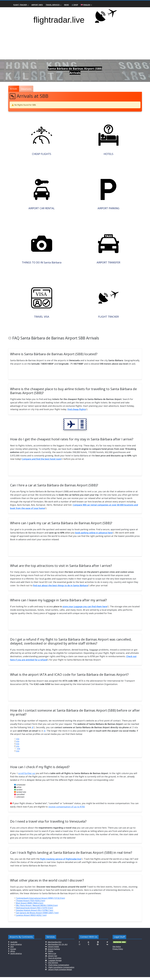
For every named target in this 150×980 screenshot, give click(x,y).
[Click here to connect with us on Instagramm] (80, 947)
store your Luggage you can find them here (86, 609)
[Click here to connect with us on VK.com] (107, 947)
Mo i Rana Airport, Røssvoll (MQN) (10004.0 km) (36, 908)
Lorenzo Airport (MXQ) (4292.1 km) (30, 918)
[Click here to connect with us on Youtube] (88, 945)
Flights (50, 954)
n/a (17, 742)
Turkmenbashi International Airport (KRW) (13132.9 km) (40, 901)
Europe (13, 952)
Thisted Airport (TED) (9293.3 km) (30, 903)
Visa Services (53, 966)
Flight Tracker (20, 5)
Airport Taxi (52, 959)
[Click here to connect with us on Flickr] (98, 945)
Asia (12, 950)
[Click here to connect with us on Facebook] (79, 945)
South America (16, 947)
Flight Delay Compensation (59, 968)
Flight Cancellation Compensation (61, 970)
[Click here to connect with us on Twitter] (107, 945)
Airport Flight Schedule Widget (60, 972)
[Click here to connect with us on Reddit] (98, 947)
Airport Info (37, 5)
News (66, 5)
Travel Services (53, 5)
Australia (14, 945)
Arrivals (14, 89)
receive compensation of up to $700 (66, 810)
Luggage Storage (55, 963)
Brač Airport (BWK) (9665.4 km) (29, 906)
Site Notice (117, 950)
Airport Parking (54, 952)
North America (16, 956)
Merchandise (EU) (54, 945)
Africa (12, 954)
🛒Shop (75, 5)
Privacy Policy (118, 952)
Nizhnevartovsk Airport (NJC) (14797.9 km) (34, 911)
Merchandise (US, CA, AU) (57, 947)
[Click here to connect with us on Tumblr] (89, 947)
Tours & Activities (55, 961)
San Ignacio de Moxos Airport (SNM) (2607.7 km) (36, 916)
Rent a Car (52, 956)
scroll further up (26, 776)
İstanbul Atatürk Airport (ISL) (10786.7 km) (34, 913)
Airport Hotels (53, 950)
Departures (26, 89)
